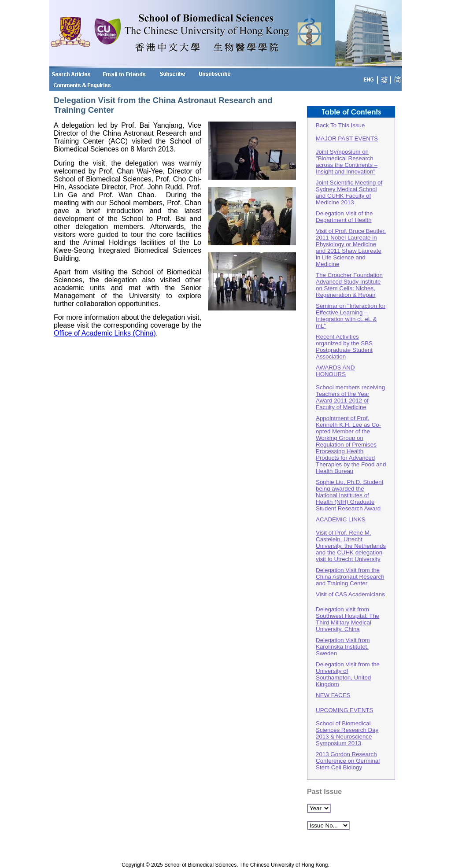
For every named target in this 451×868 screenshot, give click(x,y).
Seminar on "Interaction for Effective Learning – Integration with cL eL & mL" (351, 316)
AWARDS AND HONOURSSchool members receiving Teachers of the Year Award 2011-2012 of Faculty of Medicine (350, 387)
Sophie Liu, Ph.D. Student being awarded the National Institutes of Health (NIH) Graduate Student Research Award (349, 495)
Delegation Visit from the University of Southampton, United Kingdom (348, 674)
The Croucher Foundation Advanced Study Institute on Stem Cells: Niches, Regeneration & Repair (349, 285)
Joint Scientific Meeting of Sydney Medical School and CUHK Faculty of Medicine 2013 (349, 192)
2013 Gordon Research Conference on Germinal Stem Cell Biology (348, 761)
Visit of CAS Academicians (350, 594)
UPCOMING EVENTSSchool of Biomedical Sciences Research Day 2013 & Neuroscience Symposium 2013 (347, 727)
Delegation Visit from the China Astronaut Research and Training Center (350, 577)
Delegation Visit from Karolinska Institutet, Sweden (343, 647)
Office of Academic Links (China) (105, 333)
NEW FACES (333, 695)
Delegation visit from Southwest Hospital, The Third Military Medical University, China (347, 619)
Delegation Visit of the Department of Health (344, 217)
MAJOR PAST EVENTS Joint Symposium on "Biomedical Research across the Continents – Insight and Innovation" (347, 155)
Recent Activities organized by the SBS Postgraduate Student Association (344, 347)
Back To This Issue (340, 125)
